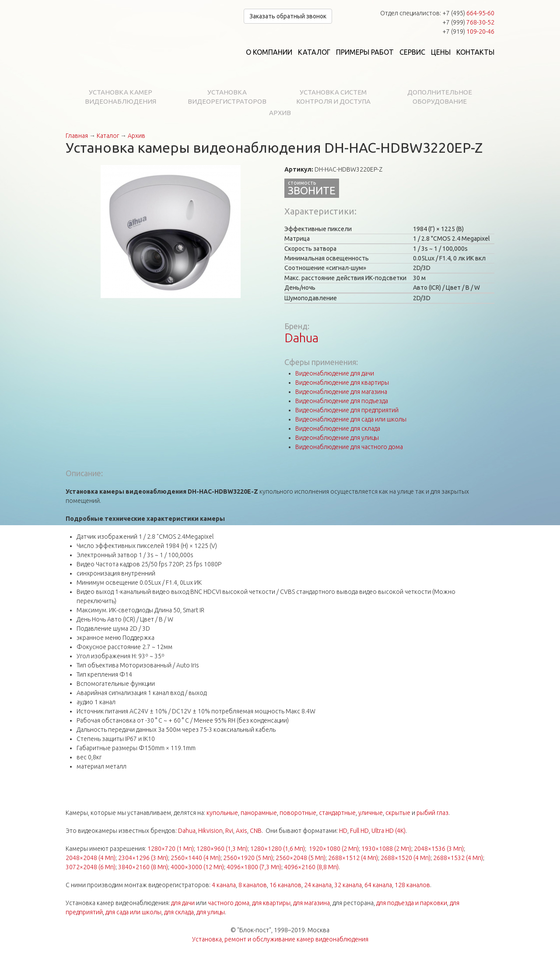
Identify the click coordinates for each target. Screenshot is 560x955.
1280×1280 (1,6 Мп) (278, 849)
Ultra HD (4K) (388, 831)
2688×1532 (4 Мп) (458, 858)
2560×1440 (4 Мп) (196, 858)
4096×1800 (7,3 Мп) (254, 867)
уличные (371, 813)
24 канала (318, 885)
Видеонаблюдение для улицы (337, 438)
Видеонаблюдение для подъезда (342, 401)
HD (343, 831)
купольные (222, 813)
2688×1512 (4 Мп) (353, 858)
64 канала (378, 885)
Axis (241, 831)
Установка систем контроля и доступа (333, 97)
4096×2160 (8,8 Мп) (311, 867)
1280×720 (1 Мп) (171, 849)
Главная (77, 136)
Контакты (475, 52)
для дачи (183, 903)
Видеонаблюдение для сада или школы (351, 419)
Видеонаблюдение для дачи (335, 373)
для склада (179, 912)
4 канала (224, 885)
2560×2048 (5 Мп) (301, 858)
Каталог (314, 52)
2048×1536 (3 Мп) (439, 849)
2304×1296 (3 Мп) (143, 858)
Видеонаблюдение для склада (338, 428)
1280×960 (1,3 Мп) (222, 849)
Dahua (301, 338)
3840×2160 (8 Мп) (143, 867)
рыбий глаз (432, 813)
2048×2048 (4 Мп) (91, 858)
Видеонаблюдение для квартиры (342, 383)
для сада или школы (133, 912)
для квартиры (271, 903)
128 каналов (412, 885)
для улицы (211, 912)
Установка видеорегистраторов (227, 97)
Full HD (359, 831)
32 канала (348, 885)
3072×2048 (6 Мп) (91, 867)
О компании (269, 52)
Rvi (229, 831)
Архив (280, 113)
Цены (441, 52)
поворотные (298, 813)
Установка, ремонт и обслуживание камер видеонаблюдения (280, 939)
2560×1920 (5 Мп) (248, 858)
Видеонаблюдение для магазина (341, 392)
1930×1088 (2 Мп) (386, 849)
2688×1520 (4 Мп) (406, 858)
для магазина (311, 903)
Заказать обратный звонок (288, 16)
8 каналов (253, 885)
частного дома (229, 903)
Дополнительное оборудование (440, 97)
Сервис (412, 52)
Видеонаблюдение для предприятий (347, 410)
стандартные (337, 813)
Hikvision (210, 831)
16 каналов (285, 885)
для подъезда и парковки (412, 903)
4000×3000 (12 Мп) (197, 867)
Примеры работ (365, 52)
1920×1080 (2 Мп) (334, 849)
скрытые (398, 813)
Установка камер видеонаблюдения (121, 97)
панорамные (259, 813)
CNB (256, 831)
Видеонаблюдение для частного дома (349, 447)
